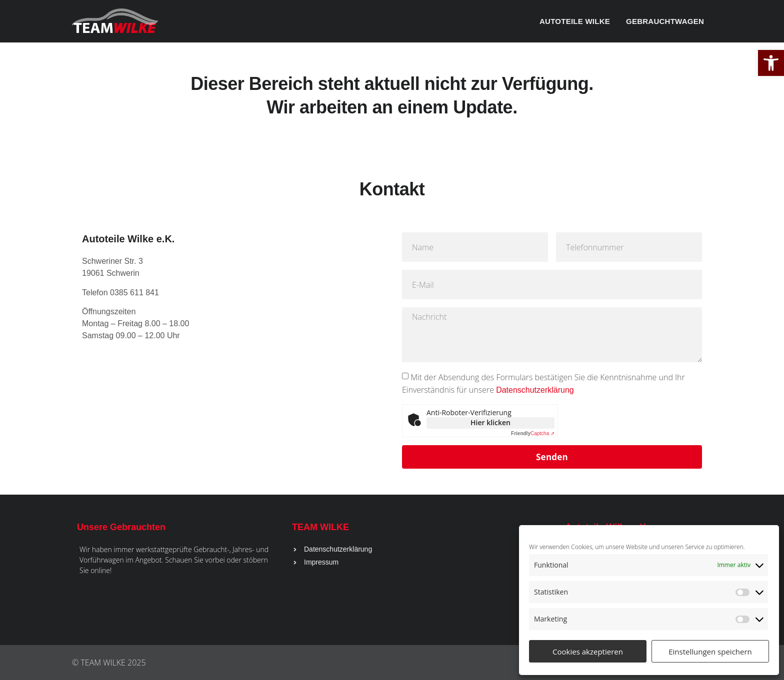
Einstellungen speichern (710, 652)
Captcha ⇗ (533, 433)
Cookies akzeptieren (588, 652)
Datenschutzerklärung (535, 390)
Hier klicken (490, 422)
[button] (771, 63)
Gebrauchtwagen (665, 21)
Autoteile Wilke (575, 21)
